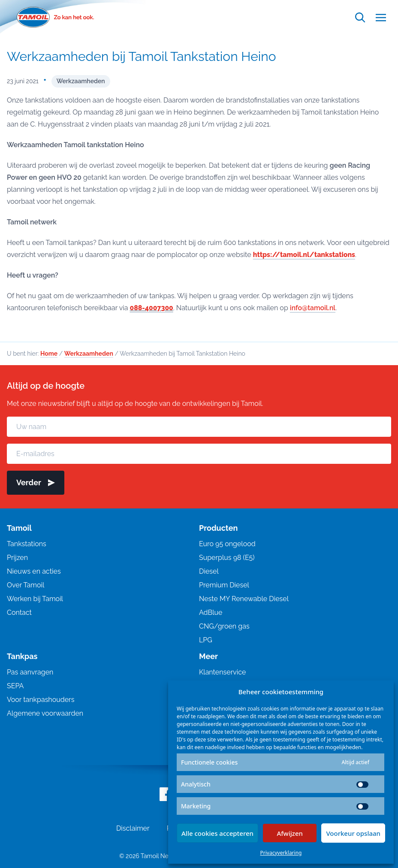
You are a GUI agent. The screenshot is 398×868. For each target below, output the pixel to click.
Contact (19, 612)
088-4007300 (152, 308)
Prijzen (17, 558)
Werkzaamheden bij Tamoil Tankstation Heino (142, 56)
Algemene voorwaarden (45, 713)
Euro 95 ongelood (227, 544)
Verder (36, 482)
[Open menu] (381, 17)
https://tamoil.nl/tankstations (305, 255)
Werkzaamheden (81, 81)
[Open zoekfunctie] (360, 17)
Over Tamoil (26, 585)
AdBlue (211, 612)
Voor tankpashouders (41, 700)
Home (49, 354)
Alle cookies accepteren (217, 833)
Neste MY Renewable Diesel (244, 599)
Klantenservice (222, 672)
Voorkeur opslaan (353, 833)
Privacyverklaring (281, 853)
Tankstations (27, 544)
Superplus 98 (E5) (227, 558)
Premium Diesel (224, 585)
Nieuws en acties (34, 571)
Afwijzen (290, 833)
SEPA (15, 686)
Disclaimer (133, 828)
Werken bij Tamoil (35, 599)
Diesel (209, 571)
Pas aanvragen (30, 672)
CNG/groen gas (224, 626)
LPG (206, 640)
